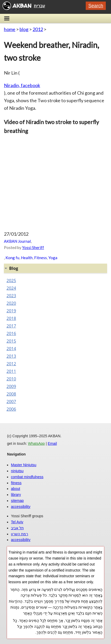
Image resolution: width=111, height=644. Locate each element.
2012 (38, 29)
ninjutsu (17, 471)
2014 (11, 349)
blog (24, 29)
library (16, 495)
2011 (11, 371)
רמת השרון (20, 534)
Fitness (41, 258)
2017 (11, 326)
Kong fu (12, 258)
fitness (16, 483)
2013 (11, 356)
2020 (11, 303)
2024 (11, 288)
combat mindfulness (27, 477)
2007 (11, 402)
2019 (11, 311)
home (10, 29)
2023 (11, 296)
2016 (11, 333)
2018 (11, 318)
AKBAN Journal (17, 241)
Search (96, 6)
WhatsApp (36, 443)
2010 (11, 379)
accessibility (21, 507)
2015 (11, 341)
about (16, 489)
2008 (11, 394)
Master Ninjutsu (24, 465)
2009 (11, 386)
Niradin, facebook (22, 85)
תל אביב (17, 528)
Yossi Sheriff (33, 247)
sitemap (17, 501)
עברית (39, 6)
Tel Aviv (17, 522)
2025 (11, 281)
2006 (11, 409)
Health (27, 258)
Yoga (53, 258)
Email (52, 443)
